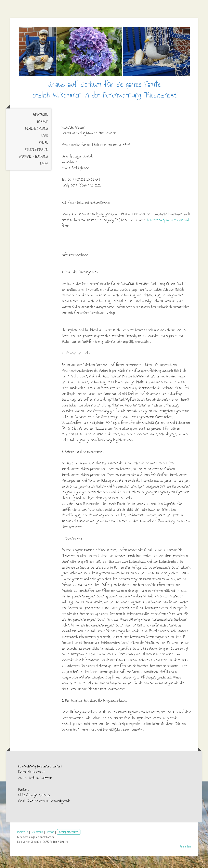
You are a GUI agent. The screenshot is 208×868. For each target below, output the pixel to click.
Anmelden (185, 858)
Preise (44, 155)
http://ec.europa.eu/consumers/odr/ (169, 232)
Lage (45, 148)
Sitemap (50, 844)
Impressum (23, 844)
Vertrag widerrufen (69, 844)
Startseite (41, 127)
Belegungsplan (36, 162)
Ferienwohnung (37, 141)
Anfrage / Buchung (34, 169)
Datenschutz (37, 844)
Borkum (43, 134)
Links (44, 176)
